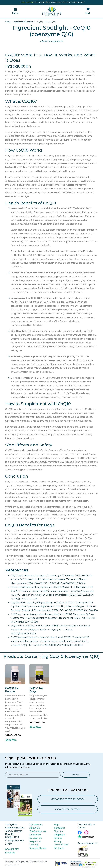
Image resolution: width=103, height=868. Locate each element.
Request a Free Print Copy (68, 799)
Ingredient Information (23, 22)
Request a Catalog (35, 843)
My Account (36, 825)
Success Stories (38, 848)
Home (8, 22)
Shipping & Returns (59, 836)
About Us (35, 828)
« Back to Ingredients (52, 41)
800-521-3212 (12, 849)
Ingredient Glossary (59, 830)
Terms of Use (61, 845)
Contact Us (36, 838)
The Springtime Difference (38, 833)
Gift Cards (59, 848)
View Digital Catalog (68, 809)
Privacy (57, 841)
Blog (56, 825)
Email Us (10, 853)
